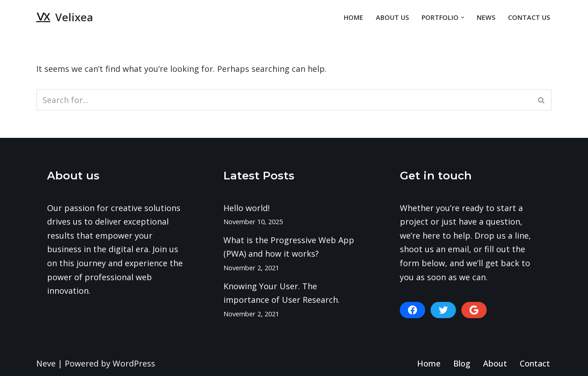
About (495, 363)
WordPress (134, 363)
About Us (392, 17)
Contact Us (529, 17)
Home (353, 17)
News (486, 17)
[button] (462, 17)
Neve (46, 363)
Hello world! (247, 208)
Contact (535, 363)
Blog (462, 363)
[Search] (284, 100)
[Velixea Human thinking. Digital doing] (65, 17)
